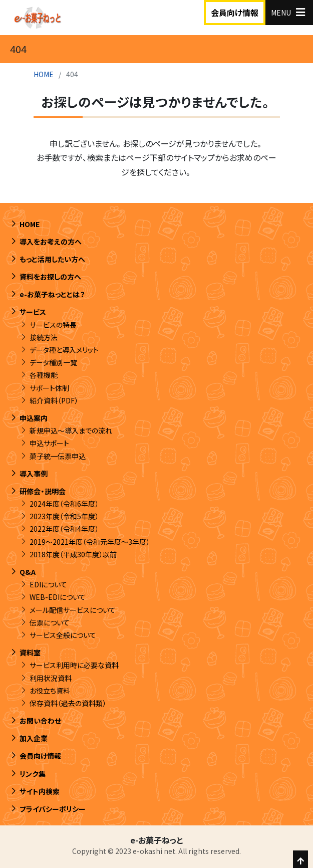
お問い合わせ (40, 721)
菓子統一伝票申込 (58, 456)
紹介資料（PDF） (54, 400)
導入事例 (34, 474)
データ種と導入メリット (64, 350)
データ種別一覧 (53, 362)
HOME (44, 74)
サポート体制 (49, 388)
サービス (33, 312)
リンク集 (33, 774)
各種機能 (44, 375)
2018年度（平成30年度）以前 (73, 554)
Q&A (28, 572)
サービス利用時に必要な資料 (74, 665)
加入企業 (34, 738)
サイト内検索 (40, 791)
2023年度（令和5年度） (64, 516)
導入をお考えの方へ (51, 242)
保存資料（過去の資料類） (68, 703)
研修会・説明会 (43, 491)
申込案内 (34, 418)
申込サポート (49, 443)
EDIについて (48, 584)
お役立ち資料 (50, 691)
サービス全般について (63, 635)
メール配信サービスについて (73, 610)
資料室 (30, 653)
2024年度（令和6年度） (64, 504)
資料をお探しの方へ (50, 277)
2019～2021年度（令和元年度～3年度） (90, 542)
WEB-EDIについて (58, 597)
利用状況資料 (51, 678)
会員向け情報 (235, 13)
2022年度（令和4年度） (64, 529)
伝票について (50, 622)
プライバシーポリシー (53, 809)
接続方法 (44, 337)
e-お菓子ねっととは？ (52, 294)
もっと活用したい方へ (52, 259)
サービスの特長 (53, 325)
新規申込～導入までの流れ (71, 430)
